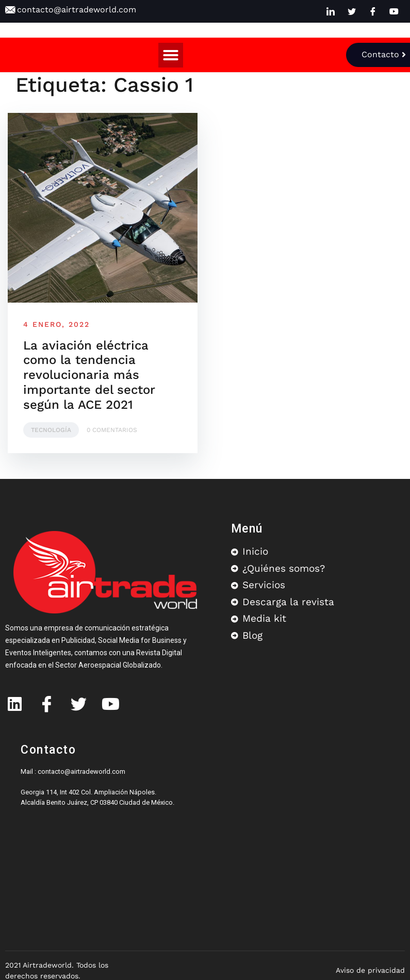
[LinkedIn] (331, 11)
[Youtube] (394, 11)
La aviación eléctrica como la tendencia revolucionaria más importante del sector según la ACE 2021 (89, 375)
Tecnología (51, 430)
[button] (171, 55)
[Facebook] (373, 11)
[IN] (15, 700)
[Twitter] (352, 11)
